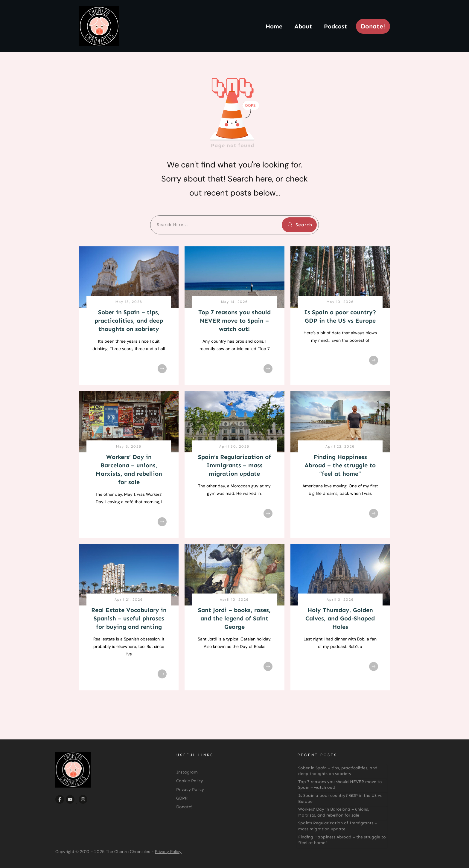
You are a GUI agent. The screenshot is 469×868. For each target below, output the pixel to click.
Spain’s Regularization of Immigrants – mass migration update (234, 465)
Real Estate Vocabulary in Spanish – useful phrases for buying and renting (129, 618)
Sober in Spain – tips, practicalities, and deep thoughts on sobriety (129, 321)
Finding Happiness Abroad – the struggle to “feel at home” (340, 465)
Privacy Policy (168, 852)
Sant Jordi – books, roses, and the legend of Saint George (234, 618)
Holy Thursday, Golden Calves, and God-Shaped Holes (340, 618)
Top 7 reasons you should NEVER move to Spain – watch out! (234, 321)
